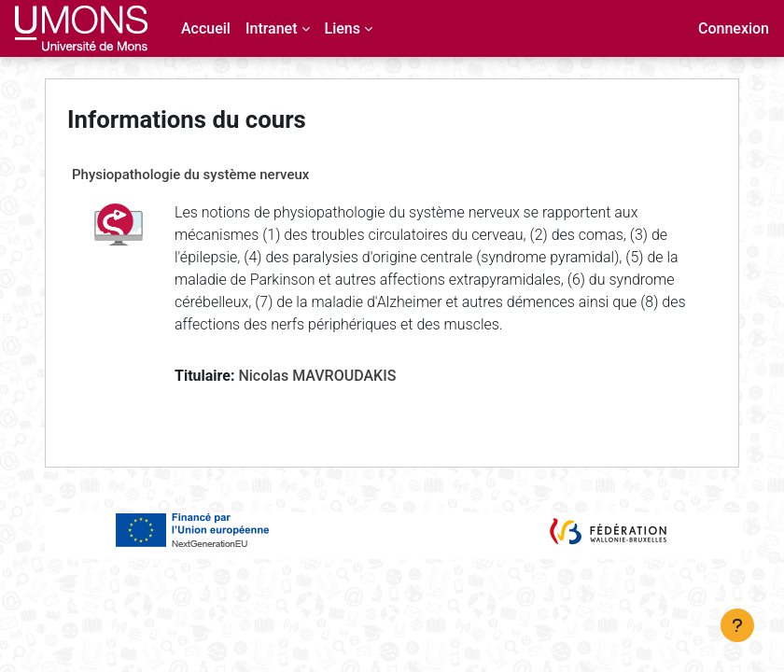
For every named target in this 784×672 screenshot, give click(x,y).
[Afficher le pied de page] (737, 625)
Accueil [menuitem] (206, 28)
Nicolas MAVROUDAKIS (317, 376)
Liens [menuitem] (343, 28)
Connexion (734, 28)
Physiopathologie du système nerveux (190, 175)
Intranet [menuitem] (272, 28)
